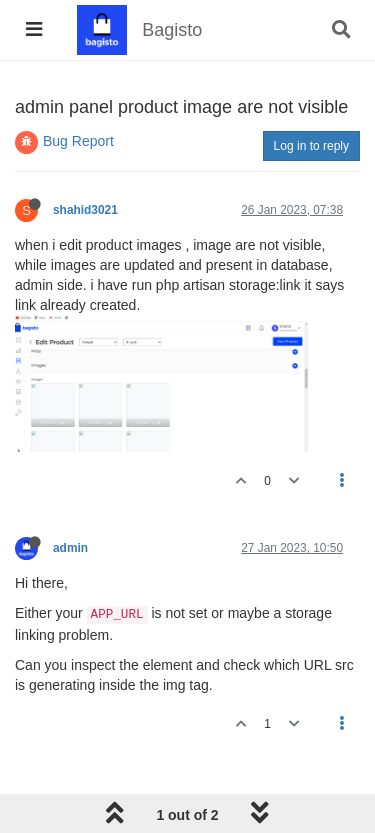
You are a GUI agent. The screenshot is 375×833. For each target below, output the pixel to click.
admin (70, 548)
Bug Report (78, 141)
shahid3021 (85, 210)
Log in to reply (311, 146)
